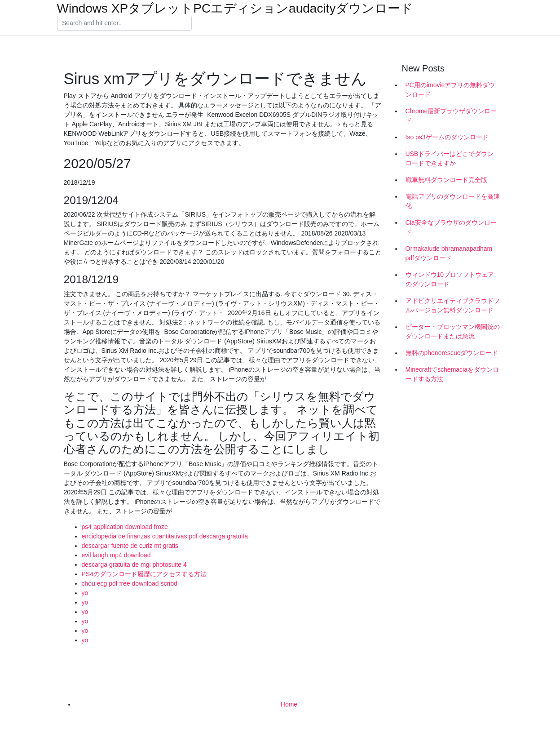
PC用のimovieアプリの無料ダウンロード (450, 90)
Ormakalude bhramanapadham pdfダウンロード (449, 253)
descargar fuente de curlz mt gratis (130, 546)
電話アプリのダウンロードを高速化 (453, 201)
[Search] (124, 23)
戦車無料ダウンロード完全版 (446, 180)
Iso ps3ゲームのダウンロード (447, 137)
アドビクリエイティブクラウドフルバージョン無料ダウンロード (453, 305)
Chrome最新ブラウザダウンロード (451, 116)
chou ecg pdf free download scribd (130, 583)
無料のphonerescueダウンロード (452, 353)
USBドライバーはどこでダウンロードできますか (450, 158)
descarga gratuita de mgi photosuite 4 (134, 565)
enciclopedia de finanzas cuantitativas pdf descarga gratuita (165, 536)
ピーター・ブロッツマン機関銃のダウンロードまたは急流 (453, 331)
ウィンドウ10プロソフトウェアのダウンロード (450, 279)
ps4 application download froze (125, 527)
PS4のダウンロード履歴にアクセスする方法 (144, 574)
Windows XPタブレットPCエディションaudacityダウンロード (235, 9)
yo (85, 593)
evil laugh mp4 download (116, 555)
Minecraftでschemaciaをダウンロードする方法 (452, 374)
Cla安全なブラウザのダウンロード (451, 227)
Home (289, 704)
